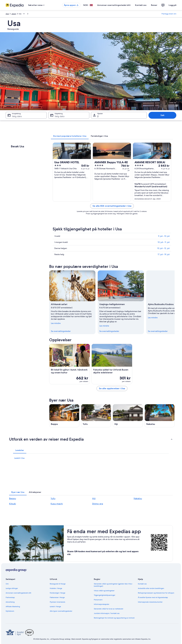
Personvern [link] (98, 600)
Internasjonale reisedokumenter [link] (150, 602)
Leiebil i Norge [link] (55, 607)
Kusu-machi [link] (57, 504)
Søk (162, 115)
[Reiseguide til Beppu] (64, 416)
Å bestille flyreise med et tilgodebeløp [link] (153, 597)
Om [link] (7, 584)
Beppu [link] (13, 498)
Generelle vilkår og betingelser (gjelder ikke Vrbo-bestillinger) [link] (113, 585)
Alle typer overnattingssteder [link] (61, 611)
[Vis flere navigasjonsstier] (24, 14)
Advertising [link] (10, 602)
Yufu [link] (53, 498)
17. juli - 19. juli (164, 254)
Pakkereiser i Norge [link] (57, 597)
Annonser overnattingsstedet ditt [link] (18, 593)
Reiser (154, 5)
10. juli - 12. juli (163, 248)
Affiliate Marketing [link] (13, 607)
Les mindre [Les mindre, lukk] (56, 323)
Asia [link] (7, 14)
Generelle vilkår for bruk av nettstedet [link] (108, 609)
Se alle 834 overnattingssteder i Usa (112, 206)
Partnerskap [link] (10, 597)
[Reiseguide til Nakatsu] (160, 416)
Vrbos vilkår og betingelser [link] (104, 591)
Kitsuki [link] (13, 504)
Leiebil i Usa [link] (19, 458)
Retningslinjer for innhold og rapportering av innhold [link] (114, 618)
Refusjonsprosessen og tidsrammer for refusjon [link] (156, 593)
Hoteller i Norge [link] (56, 588)
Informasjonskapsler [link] (102, 604)
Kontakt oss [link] (142, 584)
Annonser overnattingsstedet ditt (114, 5)
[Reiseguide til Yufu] (96, 416)
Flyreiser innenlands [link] (57, 602)
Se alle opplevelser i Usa (112, 388)
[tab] (70, 136)
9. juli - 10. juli (164, 236)
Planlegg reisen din (169, 14)
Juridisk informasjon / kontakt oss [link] (107, 613)
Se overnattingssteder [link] (61, 331)
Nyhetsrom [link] (10, 611)
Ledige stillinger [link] (12, 588)
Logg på (172, 5)
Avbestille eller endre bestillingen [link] (151, 588)
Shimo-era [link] (98, 504)
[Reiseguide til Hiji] (128, 416)
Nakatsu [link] (138, 498)
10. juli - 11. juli (164, 242)
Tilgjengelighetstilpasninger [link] (105, 595)
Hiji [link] (94, 498)
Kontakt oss (141, 5)
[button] (91, 439)
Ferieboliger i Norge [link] (58, 593)
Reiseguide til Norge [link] (58, 584)
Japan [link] (14, 14)
